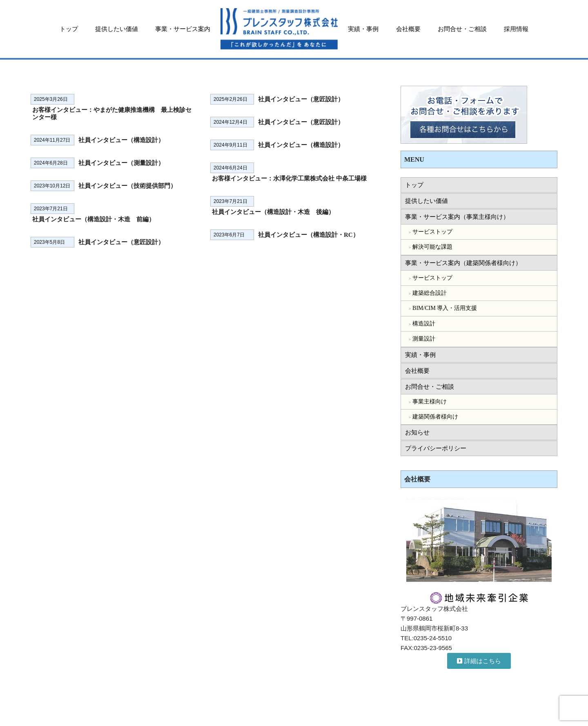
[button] (479, 661)
